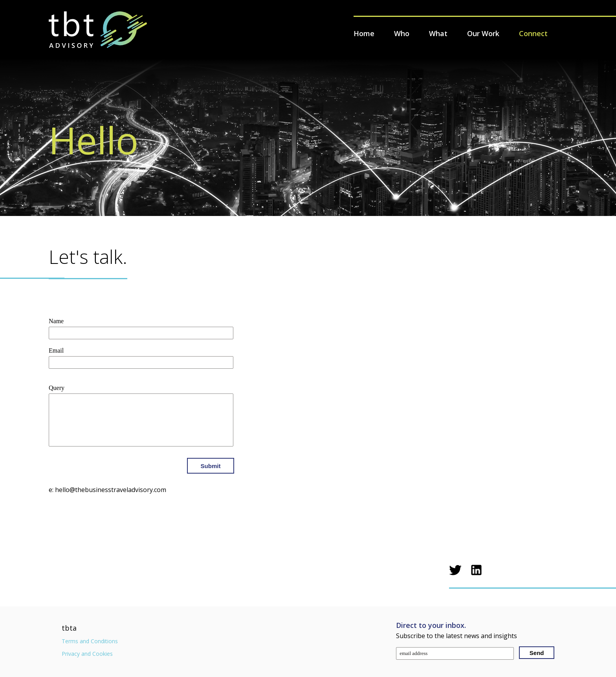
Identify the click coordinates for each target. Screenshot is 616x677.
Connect (533, 33)
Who (402, 33)
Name (56, 321)
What (438, 33)
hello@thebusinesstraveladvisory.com (111, 490)
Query (57, 388)
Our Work (483, 33)
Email (56, 350)
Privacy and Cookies (87, 654)
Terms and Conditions (90, 641)
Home (364, 33)
